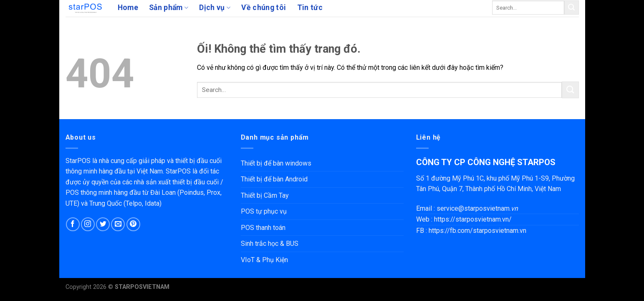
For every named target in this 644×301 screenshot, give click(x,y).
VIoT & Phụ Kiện (264, 260)
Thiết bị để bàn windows (276, 163)
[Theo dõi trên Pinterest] (133, 224)
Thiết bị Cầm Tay (265, 195)
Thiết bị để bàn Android (274, 179)
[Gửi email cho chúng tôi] (118, 224)
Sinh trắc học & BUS (270, 244)
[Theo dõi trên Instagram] (88, 224)
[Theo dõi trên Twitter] (103, 224)
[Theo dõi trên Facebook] (73, 224)
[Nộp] (571, 8)
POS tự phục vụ (264, 211)
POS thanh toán (263, 228)
